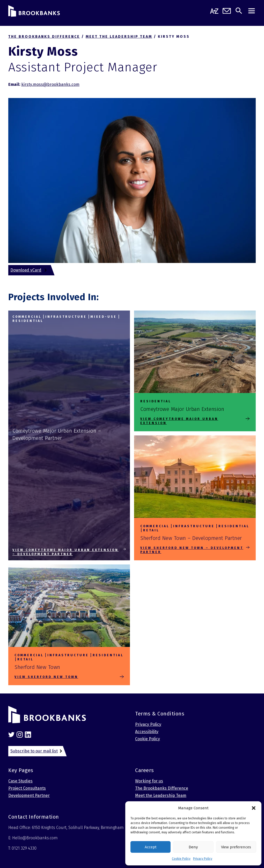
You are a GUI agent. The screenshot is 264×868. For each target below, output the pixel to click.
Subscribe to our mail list (34, 751)
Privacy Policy (203, 859)
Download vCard (26, 270)
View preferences (236, 847)
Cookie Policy (181, 859)
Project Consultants (27, 788)
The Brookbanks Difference (162, 788)
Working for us (149, 781)
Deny (193, 847)
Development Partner (29, 795)
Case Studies (20, 781)
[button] (254, 808)
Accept (151, 847)
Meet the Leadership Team (161, 795)
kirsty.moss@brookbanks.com (50, 84)
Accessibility (147, 732)
